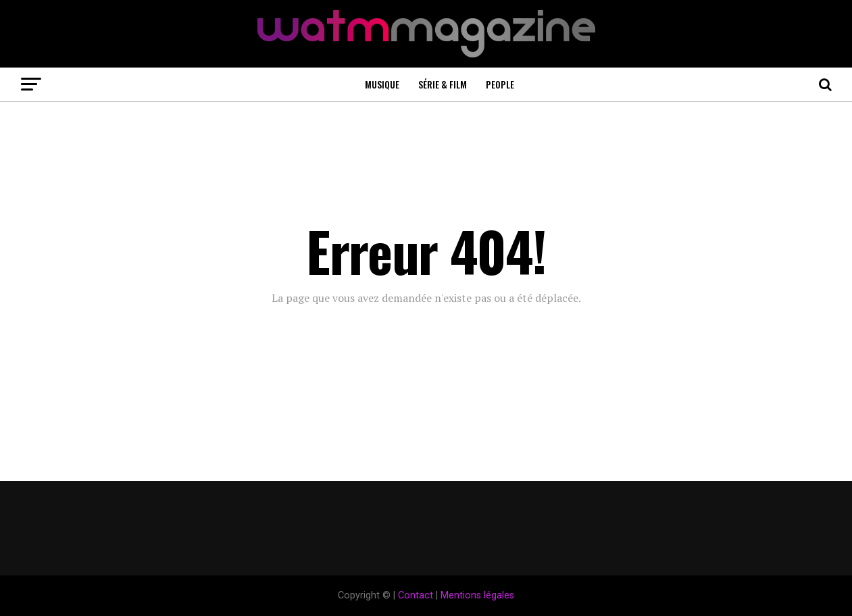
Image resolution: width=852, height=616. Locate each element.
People (500, 84)
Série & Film (443, 84)
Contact (416, 595)
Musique (382, 84)
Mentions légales (477, 595)
